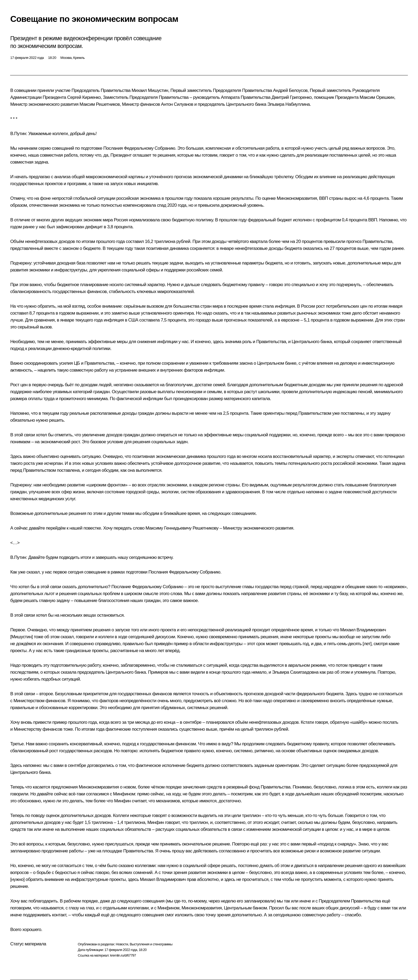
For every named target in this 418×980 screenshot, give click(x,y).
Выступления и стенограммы (151, 944)
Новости (122, 944)
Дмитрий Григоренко (292, 97)
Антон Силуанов (177, 104)
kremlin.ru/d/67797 (123, 955)
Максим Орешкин (377, 97)
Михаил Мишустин (150, 90)
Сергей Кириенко (84, 97)
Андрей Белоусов (290, 90)
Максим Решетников (100, 104)
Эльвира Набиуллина (289, 104)
